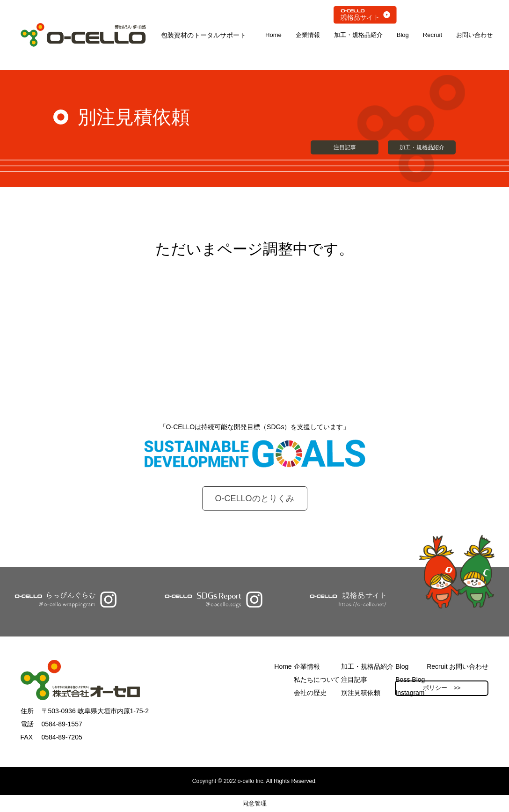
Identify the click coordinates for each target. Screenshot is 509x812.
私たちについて (317, 680)
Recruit (433, 35)
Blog (403, 35)
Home (273, 35)
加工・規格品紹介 (358, 35)
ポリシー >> (442, 688)
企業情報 (308, 35)
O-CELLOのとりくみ (254, 498)
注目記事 (345, 147)
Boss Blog (410, 680)
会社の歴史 (310, 693)
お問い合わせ (474, 35)
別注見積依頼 (361, 693)
